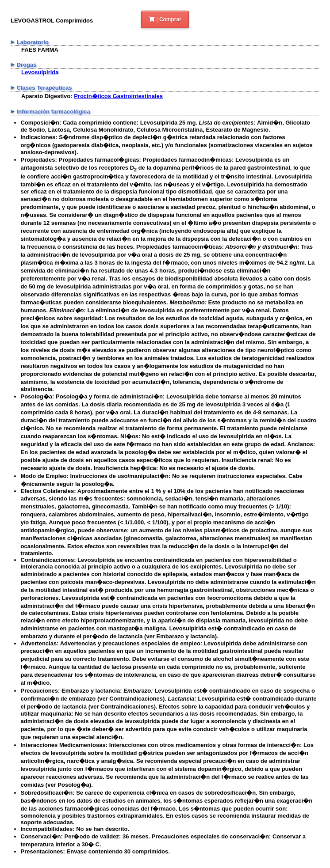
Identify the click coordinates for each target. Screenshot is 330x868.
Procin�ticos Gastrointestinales (118, 96)
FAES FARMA (40, 50)
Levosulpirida (40, 72)
